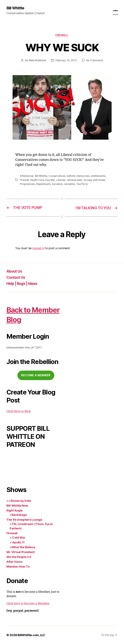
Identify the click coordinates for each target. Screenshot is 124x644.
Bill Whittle (16, 8)
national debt (75, 180)
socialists (70, 184)
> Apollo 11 (17, 542)
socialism (58, 184)
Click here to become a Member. (28, 603)
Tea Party (83, 184)
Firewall (62, 35)
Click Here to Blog (19, 411)
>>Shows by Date (19, 501)
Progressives (28, 184)
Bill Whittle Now (17, 505)
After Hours (14, 562)
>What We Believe (22, 547)
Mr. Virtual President (21, 552)
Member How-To (18, 566)
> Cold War (17, 537)
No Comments (95, 61)
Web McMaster (38, 61)
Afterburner (27, 176)
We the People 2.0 (19, 557)
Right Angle (14, 510)
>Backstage (18, 515)
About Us (15, 271)
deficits (72, 176)
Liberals (61, 180)
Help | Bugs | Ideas (23, 283)
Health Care (37, 180)
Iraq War (51, 180)
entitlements (100, 176)
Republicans (44, 184)
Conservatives (58, 176)
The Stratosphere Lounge (24, 519)
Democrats (84, 176)
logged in (38, 248)
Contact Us (17, 277)
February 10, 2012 (66, 61)
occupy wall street (95, 180)
